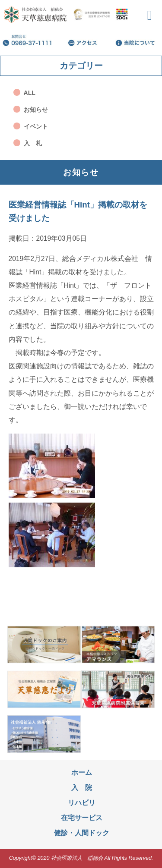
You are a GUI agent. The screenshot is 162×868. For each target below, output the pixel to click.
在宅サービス (82, 818)
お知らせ (36, 110)
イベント (36, 126)
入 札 (33, 143)
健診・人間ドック (82, 833)
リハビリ (82, 803)
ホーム (82, 772)
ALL (30, 93)
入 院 (82, 788)
